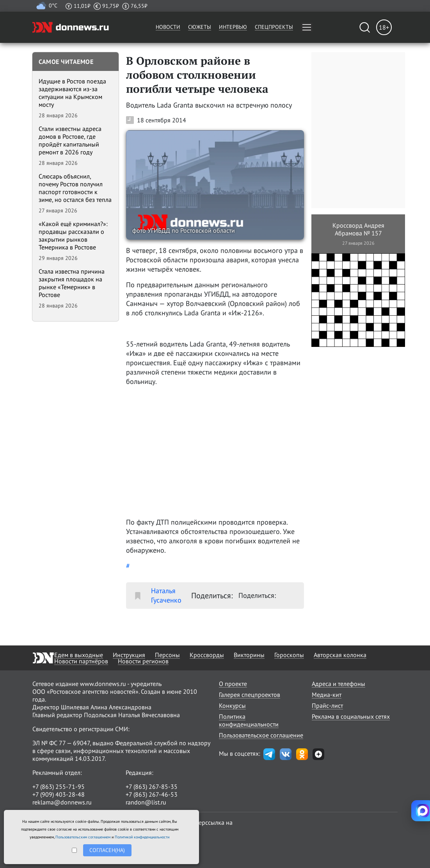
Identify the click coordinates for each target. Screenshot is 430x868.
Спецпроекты (274, 27)
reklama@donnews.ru (62, 802)
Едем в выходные (79, 655)
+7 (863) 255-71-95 (59, 787)
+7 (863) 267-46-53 (152, 794)
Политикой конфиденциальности (142, 837)
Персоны (167, 655)
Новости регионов (143, 661)
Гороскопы (289, 655)
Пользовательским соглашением (83, 837)
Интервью (233, 27)
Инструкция (129, 655)
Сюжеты (200, 27)
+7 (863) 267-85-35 (152, 787)
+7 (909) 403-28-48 (59, 794)
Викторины (249, 655)
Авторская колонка (340, 655)
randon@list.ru (146, 802)
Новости (168, 27)
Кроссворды (207, 655)
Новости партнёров (81, 661)
